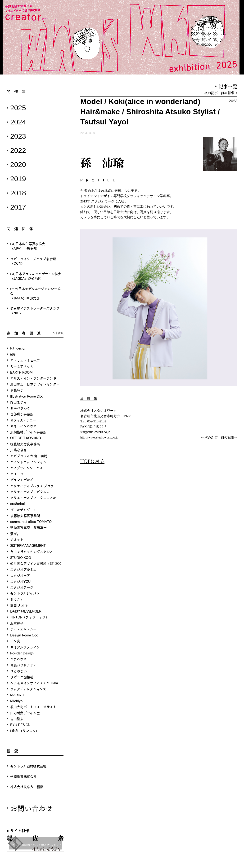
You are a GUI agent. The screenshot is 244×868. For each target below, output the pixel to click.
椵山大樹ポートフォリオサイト (33, 707)
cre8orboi (18, 503)
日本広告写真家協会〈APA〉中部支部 (28, 246)
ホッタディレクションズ (28, 689)
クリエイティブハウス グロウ (32, 486)
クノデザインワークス (26, 468)
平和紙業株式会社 (23, 776)
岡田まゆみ (18, 402)
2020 (18, 164)
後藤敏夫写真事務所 (25, 444)
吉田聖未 (17, 719)
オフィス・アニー (23, 420)
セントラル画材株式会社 (28, 766)
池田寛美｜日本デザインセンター (35, 384)
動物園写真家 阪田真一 (28, 527)
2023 (18, 136)
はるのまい (18, 671)
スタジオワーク (22, 587)
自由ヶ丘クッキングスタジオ (32, 551)
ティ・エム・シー (23, 629)
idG (13, 354)
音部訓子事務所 (22, 414)
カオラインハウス (23, 426)
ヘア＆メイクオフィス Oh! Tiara (34, 683)
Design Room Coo (24, 635)
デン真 (15, 641)
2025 (18, 108)
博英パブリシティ (23, 665)
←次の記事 (209, 93)
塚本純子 (17, 623)
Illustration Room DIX (26, 396)
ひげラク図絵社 (22, 677)
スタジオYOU (20, 581)
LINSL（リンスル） (25, 730)
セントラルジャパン (25, 593)
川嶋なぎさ (18, 450)
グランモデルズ (22, 480)
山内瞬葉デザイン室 (25, 713)
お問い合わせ (32, 808)
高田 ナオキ (19, 605)
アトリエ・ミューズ (25, 360)
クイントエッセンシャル (28, 462)
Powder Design (22, 653)
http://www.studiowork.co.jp (99, 437)
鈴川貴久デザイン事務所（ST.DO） (37, 563)
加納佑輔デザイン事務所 (28, 432)
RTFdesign (18, 348)
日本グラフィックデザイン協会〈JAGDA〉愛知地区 (36, 276)
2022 (18, 150)
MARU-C (17, 695)
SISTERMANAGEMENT (28, 545)
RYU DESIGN (20, 725)
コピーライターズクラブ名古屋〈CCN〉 (33, 261)
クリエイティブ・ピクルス (30, 492)
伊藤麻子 (17, 390)
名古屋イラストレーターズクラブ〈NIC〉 (35, 310)
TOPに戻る (92, 461)
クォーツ (17, 474)
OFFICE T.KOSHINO (26, 438)
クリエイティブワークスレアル (33, 498)
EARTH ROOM (21, 372)
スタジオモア (20, 575)
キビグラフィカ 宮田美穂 (29, 456)
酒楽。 (15, 533)
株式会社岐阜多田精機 (27, 787)
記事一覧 (228, 86)
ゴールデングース (23, 510)
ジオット (17, 539)
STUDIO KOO (21, 557)
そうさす (17, 599)
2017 (18, 207)
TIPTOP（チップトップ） (29, 617)
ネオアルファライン (25, 647)
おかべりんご (20, 408)
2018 (18, 193)
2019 (18, 179)
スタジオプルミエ (23, 569)
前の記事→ (229, 93)
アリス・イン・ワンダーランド (33, 378)
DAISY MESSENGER (26, 611)
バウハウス (18, 659)
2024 (18, 122)
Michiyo (16, 701)
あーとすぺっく (22, 366)
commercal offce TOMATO (31, 521)
